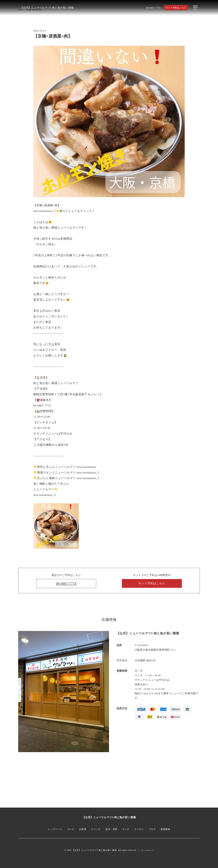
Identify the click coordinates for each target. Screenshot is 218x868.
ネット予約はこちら (174, 8)
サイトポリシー (148, 851)
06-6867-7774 (149, 8)
